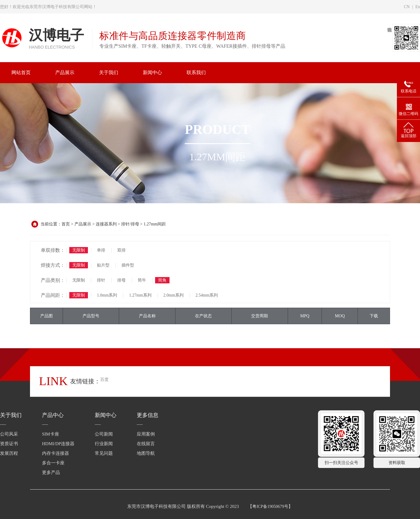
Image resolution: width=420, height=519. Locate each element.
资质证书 (9, 444)
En (418, 7)
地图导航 (146, 453)
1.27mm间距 (155, 224)
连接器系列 (106, 224)
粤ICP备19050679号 (270, 507)
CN (407, 7)
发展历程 (9, 453)
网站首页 (21, 72)
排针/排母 (130, 224)
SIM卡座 (51, 434)
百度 (104, 380)
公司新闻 (104, 434)
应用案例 (146, 434)
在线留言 (146, 444)
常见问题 (104, 453)
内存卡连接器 (55, 453)
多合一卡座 (53, 463)
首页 (66, 224)
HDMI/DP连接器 (58, 444)
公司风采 (9, 434)
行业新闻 (104, 444)
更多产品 (51, 472)
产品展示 (83, 224)
